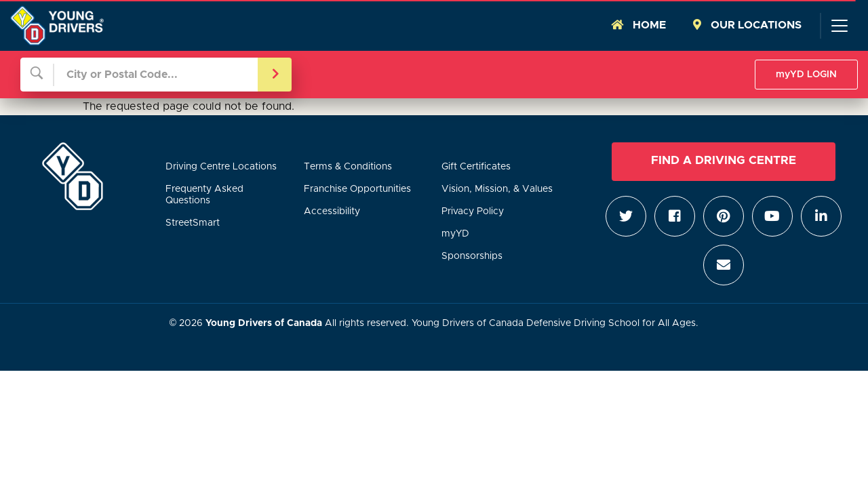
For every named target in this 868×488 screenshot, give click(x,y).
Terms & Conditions (348, 167)
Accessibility (332, 211)
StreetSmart (193, 223)
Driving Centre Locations (221, 167)
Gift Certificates (476, 167)
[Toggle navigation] (839, 26)
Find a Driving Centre (724, 161)
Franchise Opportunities (357, 189)
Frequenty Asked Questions (204, 195)
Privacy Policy (473, 211)
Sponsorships (472, 256)
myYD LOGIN (806, 75)
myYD (455, 234)
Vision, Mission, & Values (497, 189)
